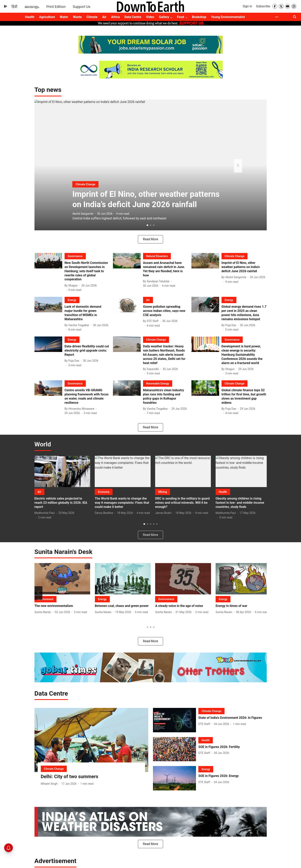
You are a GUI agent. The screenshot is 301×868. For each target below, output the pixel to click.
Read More (150, 641)
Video (150, 17)
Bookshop (199, 17)
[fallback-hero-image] (50, 273)
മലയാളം (32, 7)
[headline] (150, 184)
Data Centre (133, 17)
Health (30, 17)
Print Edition (56, 7)
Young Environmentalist (228, 17)
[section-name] (83, 159)
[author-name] (78, 209)
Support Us (82, 7)
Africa (115, 17)
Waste (77, 17)
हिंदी (14, 7)
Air (104, 17)
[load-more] (151, 239)
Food (181, 17)
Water (64, 17)
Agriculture (47, 17)
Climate (92, 17)
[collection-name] (48, 89)
